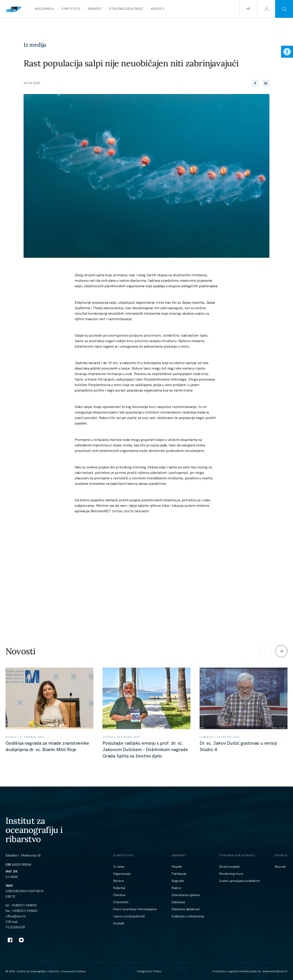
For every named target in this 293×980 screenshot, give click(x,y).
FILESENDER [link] (15, 927)
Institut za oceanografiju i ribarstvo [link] (34, 830)
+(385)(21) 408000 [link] (24, 905)
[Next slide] (281, 651)
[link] (287, 52)
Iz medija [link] (35, 45)
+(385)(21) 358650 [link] (25, 911)
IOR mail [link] (12, 922)
